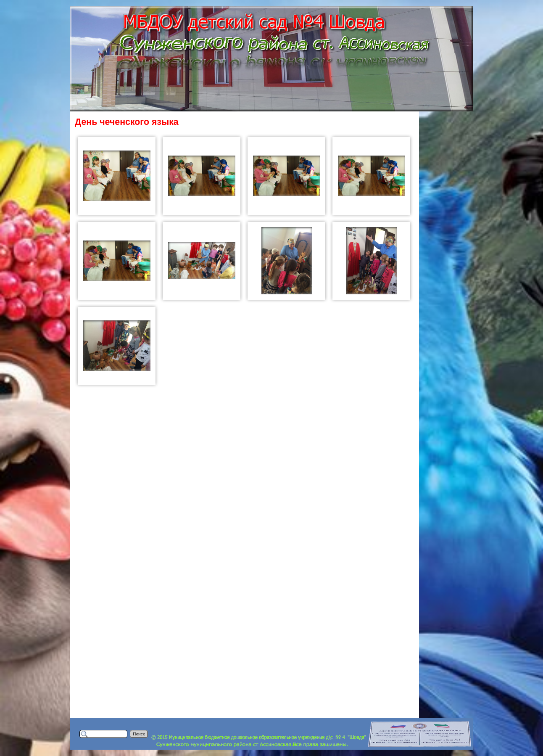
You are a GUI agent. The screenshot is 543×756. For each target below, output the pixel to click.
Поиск (139, 734)
